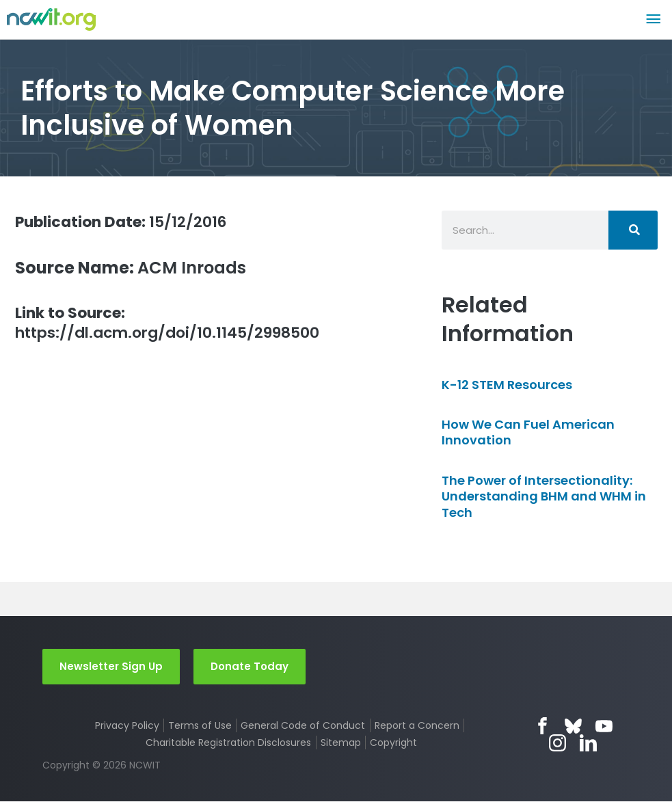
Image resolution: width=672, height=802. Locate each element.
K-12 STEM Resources (507, 385)
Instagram (557, 744)
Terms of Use (200, 726)
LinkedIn (588, 744)
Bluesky (573, 726)
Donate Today (250, 666)
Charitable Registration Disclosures (228, 743)
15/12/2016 (131, 221)
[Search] (633, 230)
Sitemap (341, 743)
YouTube (604, 726)
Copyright (394, 743)
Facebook (542, 726)
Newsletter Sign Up (111, 666)
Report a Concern (417, 726)
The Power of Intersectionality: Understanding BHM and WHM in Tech (544, 496)
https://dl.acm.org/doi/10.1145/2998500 (181, 325)
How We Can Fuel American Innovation (528, 432)
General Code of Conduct (304, 726)
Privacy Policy (126, 726)
